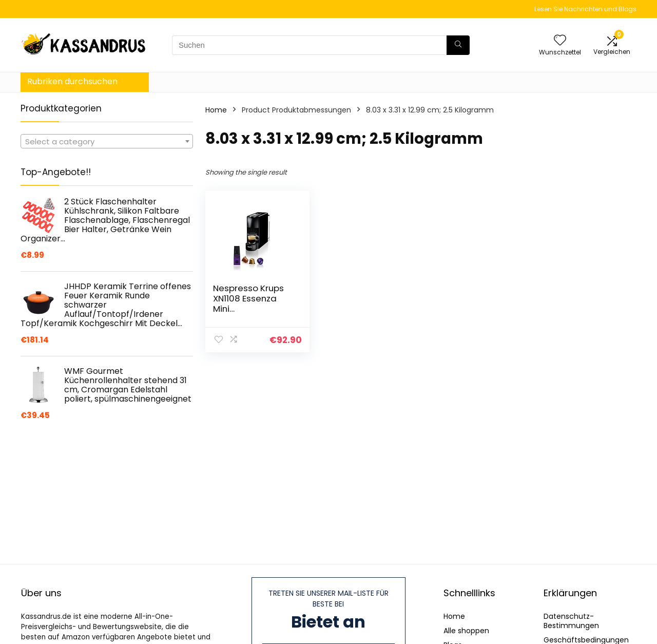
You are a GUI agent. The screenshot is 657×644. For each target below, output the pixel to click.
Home (216, 110)
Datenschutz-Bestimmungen (571, 621)
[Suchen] (458, 45)
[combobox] (107, 141)
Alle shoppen (466, 631)
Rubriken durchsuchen (72, 81)
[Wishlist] (560, 41)
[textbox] (107, 142)
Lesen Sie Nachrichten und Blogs (585, 9)
